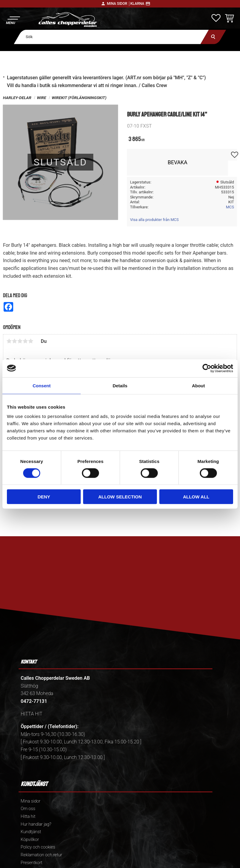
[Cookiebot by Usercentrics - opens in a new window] (207, 368)
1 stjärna (9, 341)
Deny (44, 497)
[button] (13, 20)
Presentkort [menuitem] (31, 863)
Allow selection (120, 497)
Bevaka (178, 162)
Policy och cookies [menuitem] (38, 847)
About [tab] (198, 385)
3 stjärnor (20, 341)
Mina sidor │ (118, 4)
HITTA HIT (31, 714)
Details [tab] (120, 385)
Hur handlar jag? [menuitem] (36, 824)
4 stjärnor (25, 341)
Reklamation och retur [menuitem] (41, 855)
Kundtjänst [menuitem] (31, 832)
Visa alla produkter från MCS (154, 220)
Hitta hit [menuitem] (28, 817)
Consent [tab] (42, 385)
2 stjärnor (14, 341)
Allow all (196, 497)
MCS (230, 207)
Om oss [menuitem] (28, 809)
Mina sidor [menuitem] (30, 801)
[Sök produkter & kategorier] (111, 37)
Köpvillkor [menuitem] (30, 840)
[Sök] (213, 37)
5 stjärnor (31, 341)
